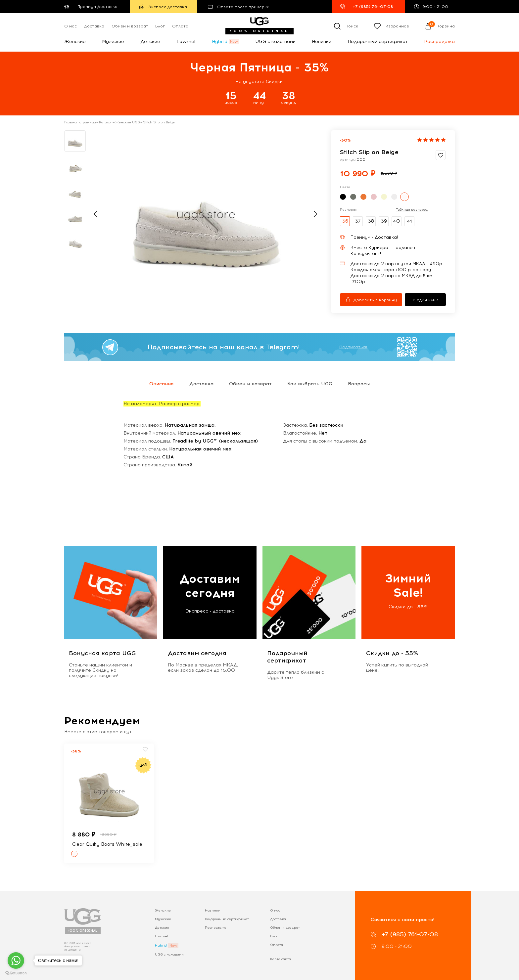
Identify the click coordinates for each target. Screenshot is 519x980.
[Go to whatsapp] (16, 960)
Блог (160, 26)
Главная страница (80, 122)
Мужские (113, 42)
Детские (150, 42)
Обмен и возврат (130, 26)
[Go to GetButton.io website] (16, 973)
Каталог (106, 122)
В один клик (425, 300)
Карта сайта (281, 959)
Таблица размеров (412, 210)
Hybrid (220, 42)
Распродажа (439, 42)
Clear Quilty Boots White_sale (107, 844)
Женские (75, 42)
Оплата (180, 26)
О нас (71, 26)
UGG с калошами (275, 42)
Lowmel (186, 42)
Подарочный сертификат (378, 42)
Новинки (322, 42)
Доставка (94, 26)
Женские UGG (128, 122)
